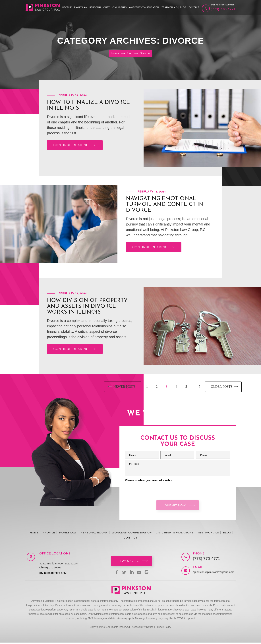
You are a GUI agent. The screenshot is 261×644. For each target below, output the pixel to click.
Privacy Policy (163, 628)
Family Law (80, 7)
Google (149, 573)
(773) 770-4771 (223, 9)
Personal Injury (100, 7)
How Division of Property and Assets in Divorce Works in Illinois (87, 306)
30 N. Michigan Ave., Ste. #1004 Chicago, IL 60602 (59, 567)
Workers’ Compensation (144, 7)
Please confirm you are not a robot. (149, 480)
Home (34, 534)
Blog (183, 7)
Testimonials (169, 7)
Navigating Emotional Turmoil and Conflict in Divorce (165, 205)
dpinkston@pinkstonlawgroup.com (210, 573)
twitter (123, 573)
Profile (67, 7)
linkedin (132, 573)
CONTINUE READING (75, 146)
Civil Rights (119, 7)
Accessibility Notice (143, 628)
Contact (194, 7)
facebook (114, 573)
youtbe (140, 573)
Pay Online (130, 562)
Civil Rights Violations (175, 534)
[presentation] (152, 489)
